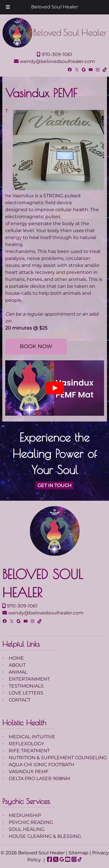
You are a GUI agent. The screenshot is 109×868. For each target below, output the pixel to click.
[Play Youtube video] (55, 388)
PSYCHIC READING (31, 822)
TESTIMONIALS (26, 686)
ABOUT (17, 665)
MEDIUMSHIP (25, 815)
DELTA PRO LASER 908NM (39, 779)
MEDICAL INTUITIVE (32, 737)
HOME (16, 658)
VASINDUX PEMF (29, 772)
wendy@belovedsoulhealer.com (54, 61)
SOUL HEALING (27, 829)
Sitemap (78, 853)
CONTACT (20, 700)
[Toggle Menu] (8, 7)
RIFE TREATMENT (29, 751)
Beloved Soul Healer (54, 7)
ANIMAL (18, 672)
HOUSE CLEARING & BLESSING (45, 836)
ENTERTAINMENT (29, 679)
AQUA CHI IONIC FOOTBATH (41, 765)
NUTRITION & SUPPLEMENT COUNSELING (58, 758)
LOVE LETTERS (26, 693)
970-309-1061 (54, 54)
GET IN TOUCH (54, 485)
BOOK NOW (36, 346)
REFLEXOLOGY (26, 744)
